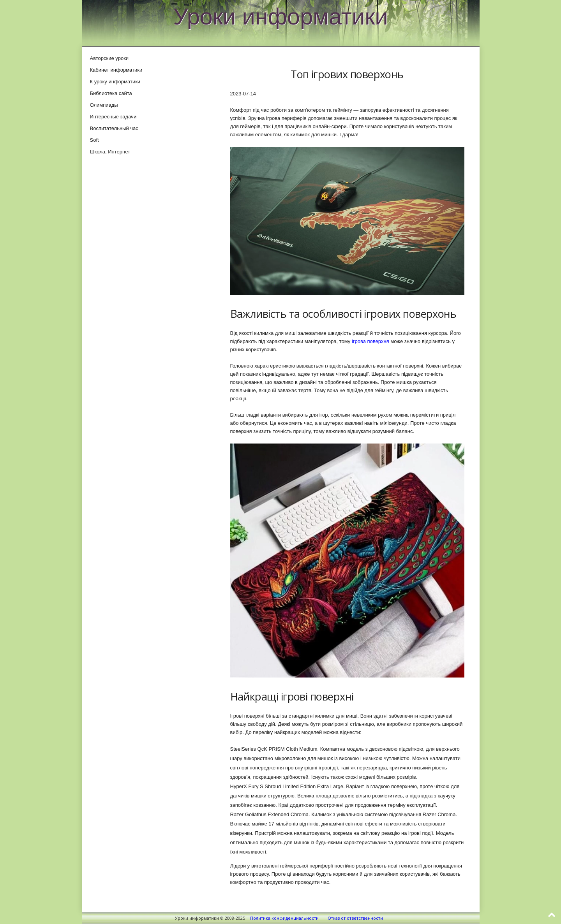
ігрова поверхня (370, 341)
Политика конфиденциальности (284, 918)
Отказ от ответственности (355, 918)
